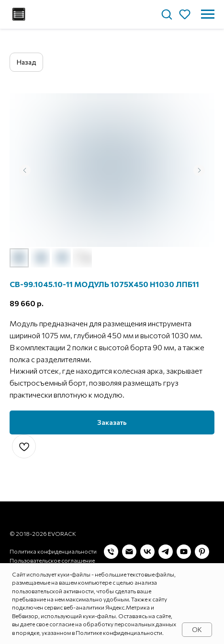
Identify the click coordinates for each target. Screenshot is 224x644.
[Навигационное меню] (208, 14)
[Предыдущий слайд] (25, 170)
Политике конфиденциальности (119, 633)
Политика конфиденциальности (53, 549)
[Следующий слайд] (199, 170)
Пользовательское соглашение (52, 558)
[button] (167, 14)
